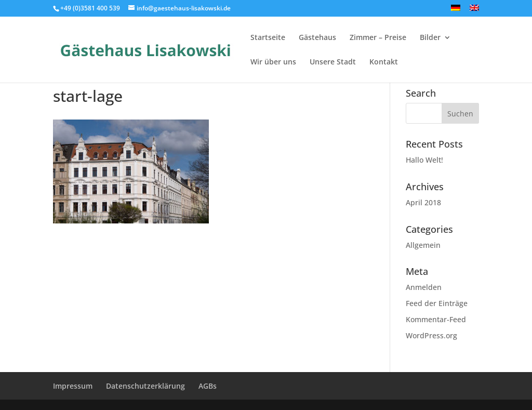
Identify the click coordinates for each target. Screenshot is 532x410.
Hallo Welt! (424, 160)
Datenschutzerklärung (145, 386)
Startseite (268, 38)
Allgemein (423, 245)
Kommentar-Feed (436, 319)
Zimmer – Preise (378, 38)
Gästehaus (317, 38)
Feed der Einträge (437, 303)
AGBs (208, 386)
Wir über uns (273, 62)
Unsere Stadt (333, 62)
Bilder (430, 38)
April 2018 (423, 202)
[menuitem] (456, 11)
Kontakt (384, 62)
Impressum (73, 386)
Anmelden (424, 287)
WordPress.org (431, 335)
